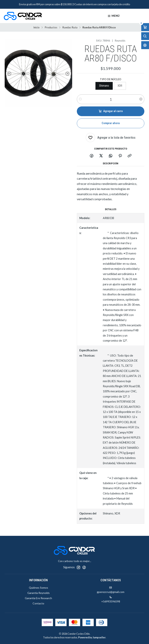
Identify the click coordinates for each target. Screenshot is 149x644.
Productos (51, 28)
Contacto (38, 603)
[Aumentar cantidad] (141, 99)
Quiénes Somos (39, 588)
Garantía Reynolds (39, 593)
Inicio (36, 28)
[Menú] (113, 16)
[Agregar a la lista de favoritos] (111, 138)
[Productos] (135, 16)
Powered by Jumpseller (92, 637)
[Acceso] (145, 45)
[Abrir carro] (145, 27)
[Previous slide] (9, 74)
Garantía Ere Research (38, 598)
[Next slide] (68, 74)
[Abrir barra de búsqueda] (145, 36)
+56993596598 (111, 599)
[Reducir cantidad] (80, 99)
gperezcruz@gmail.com (111, 590)
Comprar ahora (111, 123)
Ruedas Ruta (70, 28)
